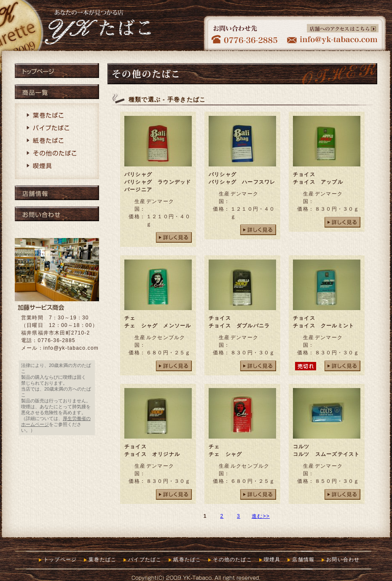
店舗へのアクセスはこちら (343, 28)
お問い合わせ (57, 214)
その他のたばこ (57, 154)
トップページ (57, 71)
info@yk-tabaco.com (71, 348)
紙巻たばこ (57, 141)
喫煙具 (57, 166)
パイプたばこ (57, 129)
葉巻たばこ (57, 116)
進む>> (261, 516)
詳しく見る (174, 237)
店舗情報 (57, 193)
